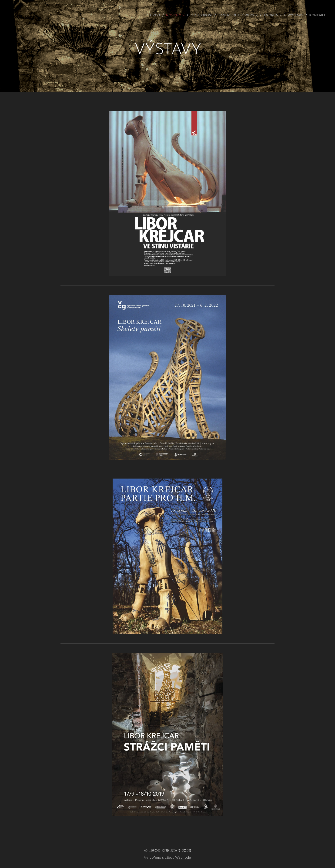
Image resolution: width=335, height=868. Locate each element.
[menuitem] (156, 15)
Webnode (183, 858)
